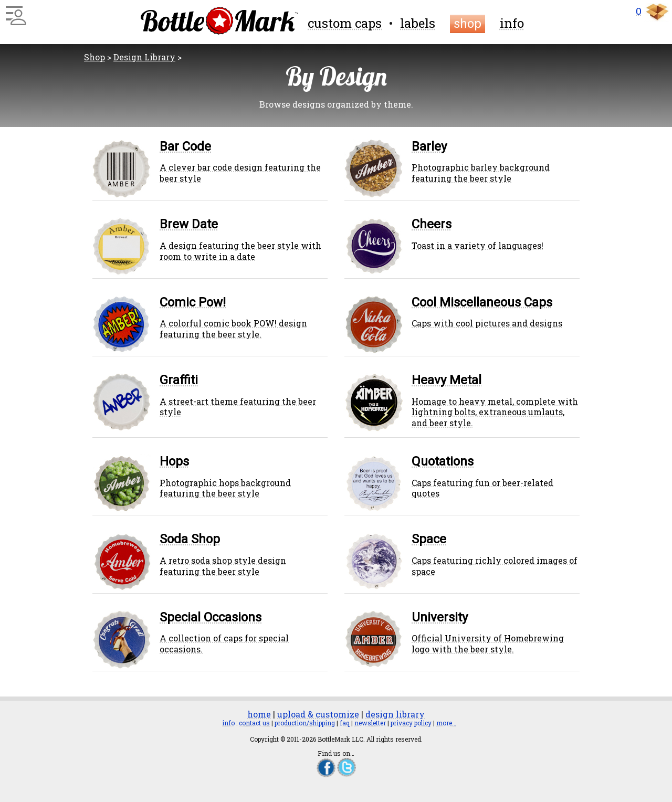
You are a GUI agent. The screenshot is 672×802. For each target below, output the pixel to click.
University (440, 617)
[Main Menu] (14, 12)
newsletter (370, 723)
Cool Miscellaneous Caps (482, 302)
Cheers (432, 224)
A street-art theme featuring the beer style (238, 407)
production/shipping (305, 723)
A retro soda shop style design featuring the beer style (223, 566)
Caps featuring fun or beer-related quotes (482, 488)
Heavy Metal (447, 380)
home (259, 714)
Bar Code (185, 146)
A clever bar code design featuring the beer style (240, 173)
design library (395, 714)
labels (418, 23)
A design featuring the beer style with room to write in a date (240, 251)
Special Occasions (211, 617)
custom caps (345, 23)
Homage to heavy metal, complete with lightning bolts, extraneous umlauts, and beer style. (495, 412)
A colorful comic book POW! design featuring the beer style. (233, 329)
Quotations (443, 461)
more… (446, 723)
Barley (429, 146)
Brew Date (189, 224)
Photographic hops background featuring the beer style (225, 488)
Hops (174, 461)
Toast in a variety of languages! (477, 245)
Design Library (144, 57)
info (512, 23)
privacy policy (411, 723)
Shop (94, 57)
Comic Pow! (193, 302)
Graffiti (179, 380)
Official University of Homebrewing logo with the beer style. (488, 643)
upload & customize (318, 714)
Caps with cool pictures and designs (487, 323)
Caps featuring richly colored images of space (495, 566)
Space (429, 539)
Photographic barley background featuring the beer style (481, 173)
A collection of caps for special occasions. (224, 643)
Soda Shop (190, 539)
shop (468, 24)
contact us (254, 723)
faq (345, 723)
